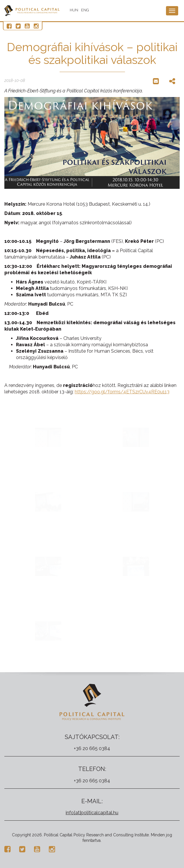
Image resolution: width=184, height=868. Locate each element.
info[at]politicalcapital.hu (92, 813)
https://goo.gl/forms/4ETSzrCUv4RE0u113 (122, 392)
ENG (85, 10)
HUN (74, 10)
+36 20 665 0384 (92, 748)
